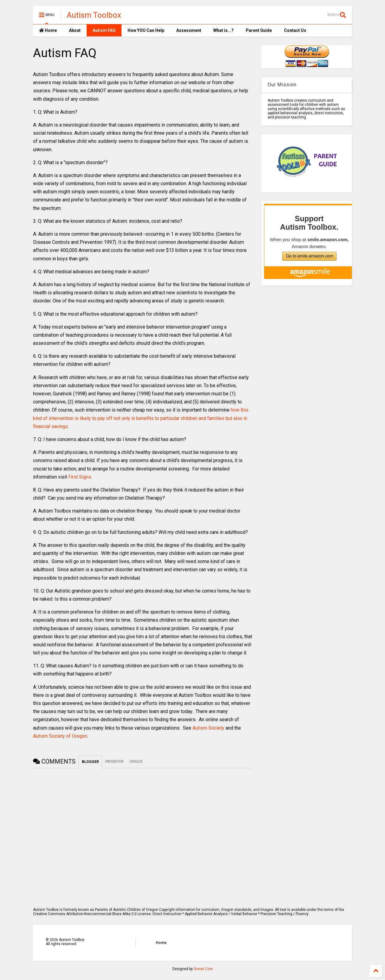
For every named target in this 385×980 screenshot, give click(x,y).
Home (48, 30)
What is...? (223, 30)
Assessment (189, 30)
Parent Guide (259, 30)
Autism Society (208, 728)
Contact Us (295, 30)
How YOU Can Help (146, 30)
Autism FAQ (104, 30)
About (75, 30)
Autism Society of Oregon (60, 736)
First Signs (80, 477)
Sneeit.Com (203, 969)
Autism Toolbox (94, 15)
